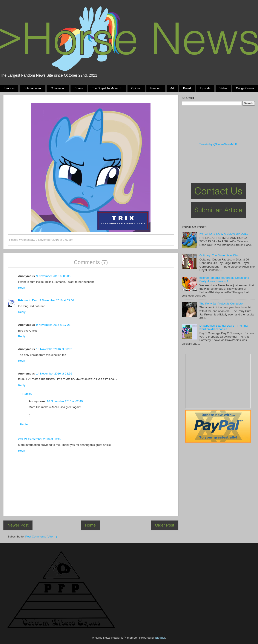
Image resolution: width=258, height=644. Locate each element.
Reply (22, 288)
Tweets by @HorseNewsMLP (218, 144)
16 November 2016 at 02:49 (65, 401)
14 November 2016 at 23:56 (54, 374)
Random (156, 88)
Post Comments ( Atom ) (41, 537)
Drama (79, 88)
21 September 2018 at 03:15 (43, 439)
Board (187, 88)
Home (90, 525)
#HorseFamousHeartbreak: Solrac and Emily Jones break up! (224, 279)
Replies (27, 394)
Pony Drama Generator (218, 381)
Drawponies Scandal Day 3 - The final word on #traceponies (224, 327)
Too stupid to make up (107, 88)
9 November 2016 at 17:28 (53, 325)
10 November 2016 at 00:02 (54, 349)
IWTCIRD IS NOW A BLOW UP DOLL (224, 234)
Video (223, 88)
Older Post (165, 525)
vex (21, 439)
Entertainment (32, 88)
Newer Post (18, 525)
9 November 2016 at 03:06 (57, 300)
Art (172, 88)
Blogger (160, 638)
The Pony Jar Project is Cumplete (221, 304)
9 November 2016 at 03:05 (53, 276)
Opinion (136, 88)
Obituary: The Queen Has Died (219, 255)
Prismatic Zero (28, 300)
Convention (58, 88)
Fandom (9, 88)
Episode (205, 88)
